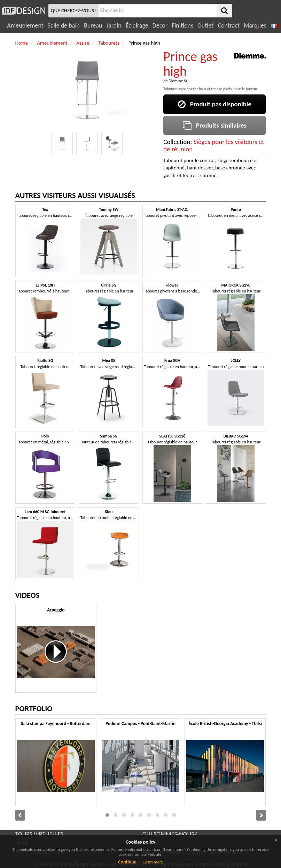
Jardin (114, 25)
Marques (255, 25)
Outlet (205, 25)
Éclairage (137, 25)
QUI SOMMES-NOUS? (170, 834)
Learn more (153, 862)
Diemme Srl (178, 81)
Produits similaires (215, 125)
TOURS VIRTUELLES (40, 834)
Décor (160, 25)
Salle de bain (64, 25)
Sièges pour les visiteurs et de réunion (214, 145)
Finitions (182, 25)
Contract (229, 25)
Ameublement (25, 25)
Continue (127, 862)
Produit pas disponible (215, 104)
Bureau (93, 25)
